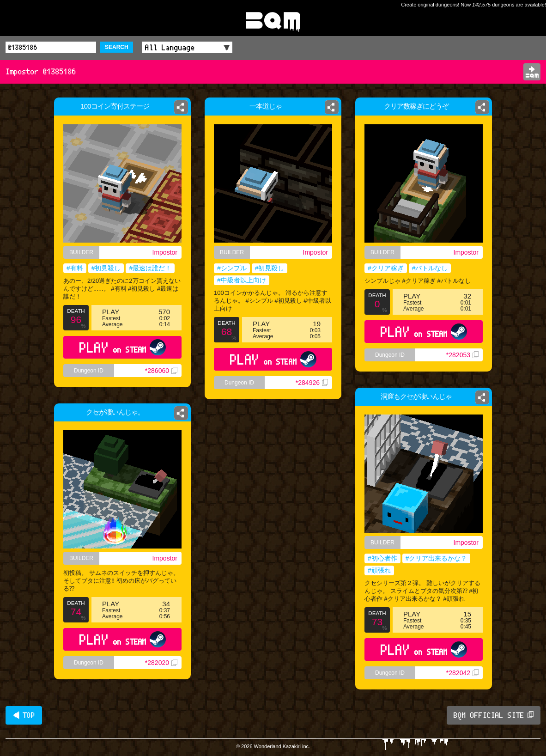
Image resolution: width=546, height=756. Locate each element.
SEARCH (117, 47)
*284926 (312, 383)
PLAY (123, 347)
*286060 (161, 371)
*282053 (462, 355)
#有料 (75, 268)
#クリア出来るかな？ (437, 558)
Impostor (165, 252)
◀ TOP (24, 715)
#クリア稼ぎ (386, 268)
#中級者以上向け (242, 280)
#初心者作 (382, 558)
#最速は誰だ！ (150, 268)
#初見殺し (106, 268)
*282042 (462, 673)
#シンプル (232, 268)
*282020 (161, 663)
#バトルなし (430, 268)
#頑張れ (379, 570)
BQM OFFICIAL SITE (494, 715)
